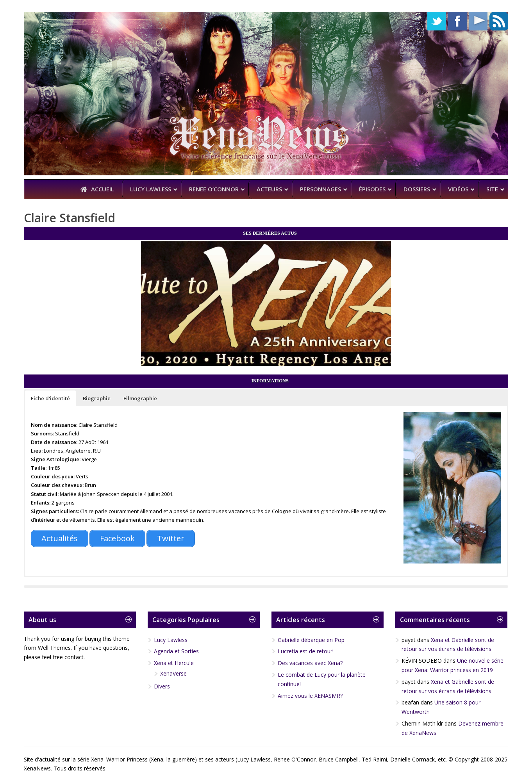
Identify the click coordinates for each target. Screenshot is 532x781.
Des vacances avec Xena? (310, 663)
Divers (162, 686)
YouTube (478, 21)
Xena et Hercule (174, 663)
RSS (499, 21)
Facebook (457, 21)
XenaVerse (173, 673)
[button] (50, 398)
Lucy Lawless (171, 640)
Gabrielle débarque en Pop (311, 640)
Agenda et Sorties (176, 651)
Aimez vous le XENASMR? (310, 696)
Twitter (437, 21)
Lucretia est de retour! (306, 651)
